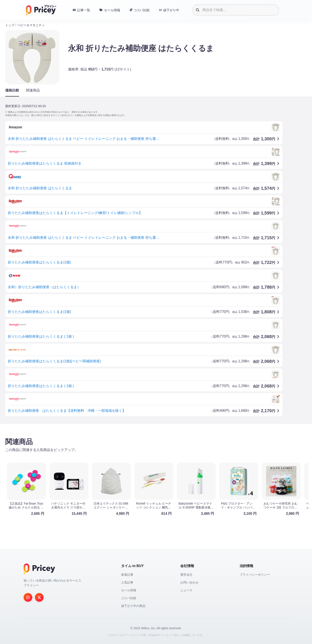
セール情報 (129, 590)
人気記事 (127, 582)
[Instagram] (28, 597)
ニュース (186, 590)
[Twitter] (39, 597)
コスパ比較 (129, 598)
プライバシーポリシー (255, 575)
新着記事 (127, 575)
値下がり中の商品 (133, 606)
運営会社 (186, 575)
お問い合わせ (189, 582)
